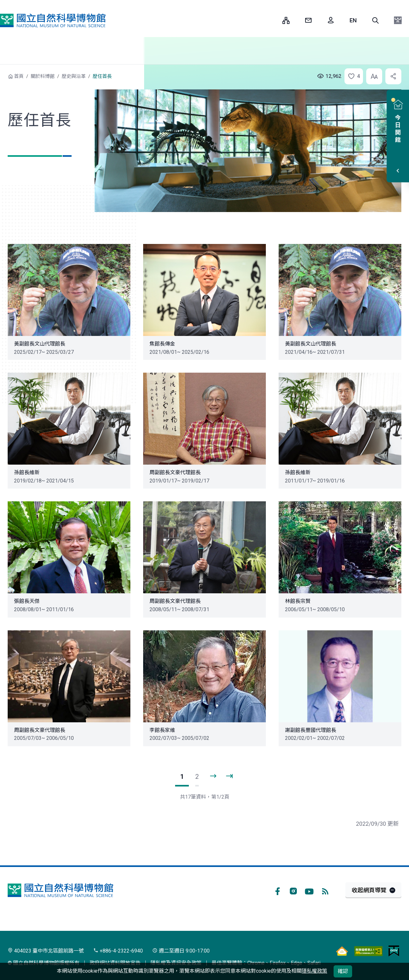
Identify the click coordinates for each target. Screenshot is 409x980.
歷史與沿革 (74, 76)
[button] (375, 20)
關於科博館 (43, 76)
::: (273, 20)
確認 (343, 971)
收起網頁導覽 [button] (369, 890)
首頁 (19, 76)
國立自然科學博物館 (53, 20)
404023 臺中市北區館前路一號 (46, 951)
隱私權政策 (314, 971)
